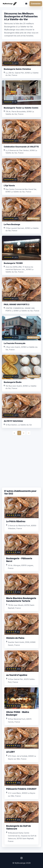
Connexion (36, 4)
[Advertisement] (21, 464)
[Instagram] (21, 858)
